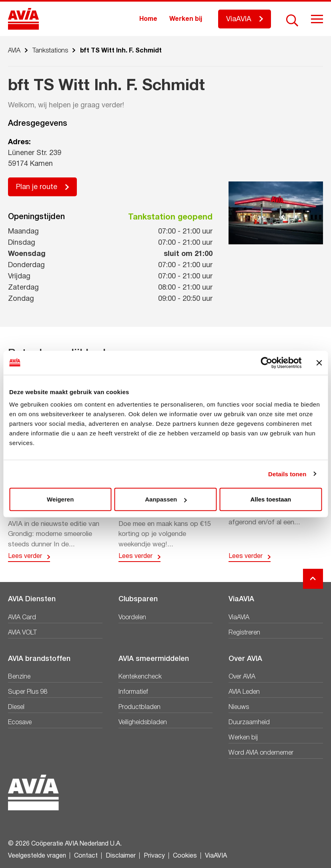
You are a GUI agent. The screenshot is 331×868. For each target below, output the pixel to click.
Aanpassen (166, 499)
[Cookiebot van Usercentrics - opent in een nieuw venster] (266, 363)
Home (148, 19)
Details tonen (287, 474)
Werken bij (186, 19)
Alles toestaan (271, 499)
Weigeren (60, 499)
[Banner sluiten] (319, 363)
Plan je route (37, 187)
